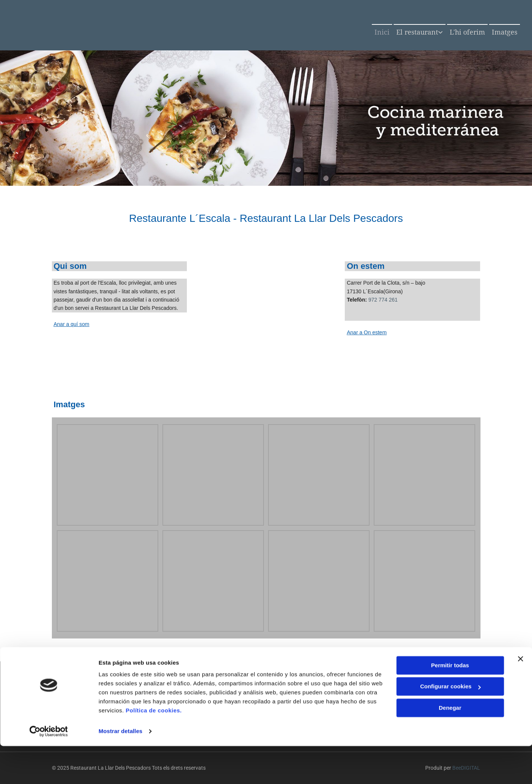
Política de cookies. (154, 748)
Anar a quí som (72, 324)
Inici (382, 32)
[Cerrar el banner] (520, 697)
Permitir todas (450, 703)
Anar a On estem (367, 332)
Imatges (505, 32)
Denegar (450, 746)
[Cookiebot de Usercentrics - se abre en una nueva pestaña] (49, 769)
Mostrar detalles (120, 769)
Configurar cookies (450, 724)
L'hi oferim (467, 32)
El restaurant (417, 32)
